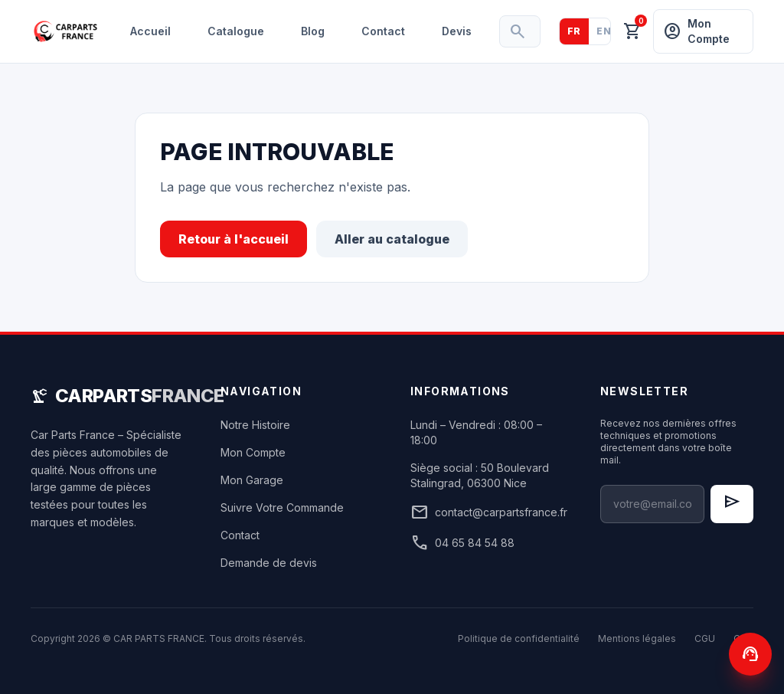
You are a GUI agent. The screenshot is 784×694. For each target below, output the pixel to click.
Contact (383, 31)
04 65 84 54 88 (462, 543)
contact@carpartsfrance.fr (487, 512)
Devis (457, 31)
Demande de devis (269, 563)
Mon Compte (253, 452)
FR (574, 31)
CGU (705, 638)
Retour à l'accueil (234, 239)
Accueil (150, 31)
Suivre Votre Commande (282, 507)
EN (604, 31)
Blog (313, 31)
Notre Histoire (255, 425)
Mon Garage (252, 480)
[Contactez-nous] (750, 654)
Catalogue (236, 31)
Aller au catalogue (392, 239)
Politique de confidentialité (519, 638)
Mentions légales (637, 638)
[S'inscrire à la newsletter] (732, 504)
